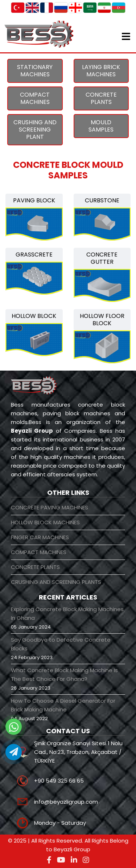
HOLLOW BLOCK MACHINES (45, 522)
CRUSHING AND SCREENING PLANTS (56, 582)
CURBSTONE (102, 200)
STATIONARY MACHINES (35, 71)
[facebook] (49, 860)
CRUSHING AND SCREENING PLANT (35, 130)
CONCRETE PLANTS (101, 98)
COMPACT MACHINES (35, 98)
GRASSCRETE (34, 255)
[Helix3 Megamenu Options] (126, 38)
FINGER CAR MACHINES (40, 537)
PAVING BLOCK (34, 200)
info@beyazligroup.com (66, 802)
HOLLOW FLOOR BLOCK (102, 320)
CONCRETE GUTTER (102, 258)
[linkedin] (74, 860)
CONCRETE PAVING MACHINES (50, 507)
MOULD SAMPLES (101, 126)
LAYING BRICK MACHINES (101, 71)
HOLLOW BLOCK (34, 316)
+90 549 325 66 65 (59, 781)
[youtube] (61, 860)
